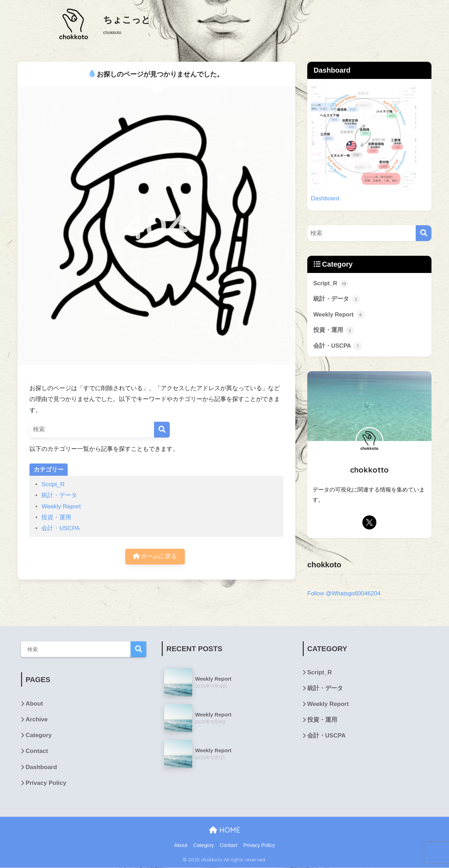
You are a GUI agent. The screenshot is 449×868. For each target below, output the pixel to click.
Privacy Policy (46, 783)
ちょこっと (127, 20)
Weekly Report (61, 506)
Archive (37, 720)
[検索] (162, 430)
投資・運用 (56, 517)
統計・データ (59, 495)
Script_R (53, 484)
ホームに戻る (155, 557)
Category (39, 736)
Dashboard (325, 198)
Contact (37, 752)
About (34, 704)
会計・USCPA (61, 528)
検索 (138, 650)
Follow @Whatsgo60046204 (344, 594)
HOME (225, 831)
